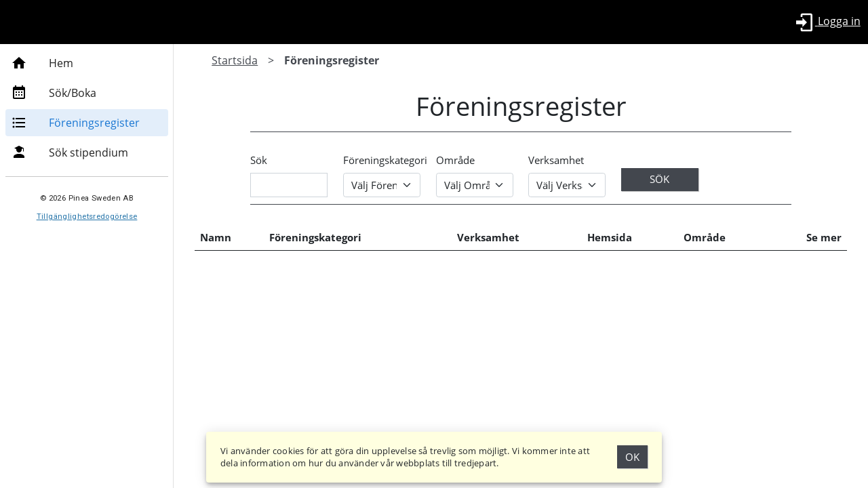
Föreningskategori (385, 160)
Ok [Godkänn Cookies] (632, 457)
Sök (259, 160)
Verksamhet (556, 160)
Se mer (824, 237)
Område (455, 160)
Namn (216, 237)
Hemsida (610, 237)
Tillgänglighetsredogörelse (87, 217)
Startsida (235, 60)
